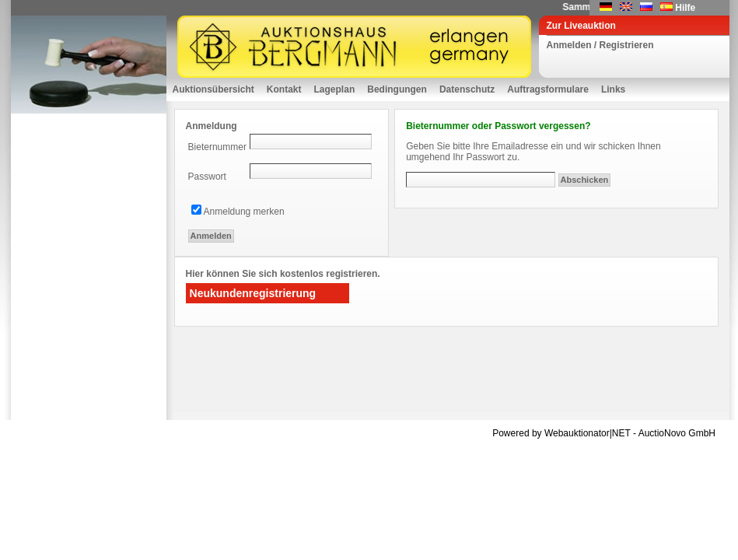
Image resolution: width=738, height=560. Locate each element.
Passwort (207, 177)
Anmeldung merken (244, 212)
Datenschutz (467, 89)
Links (613, 89)
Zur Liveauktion (581, 26)
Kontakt (284, 89)
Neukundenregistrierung (253, 293)
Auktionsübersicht (213, 89)
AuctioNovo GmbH (677, 433)
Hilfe (685, 8)
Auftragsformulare (548, 89)
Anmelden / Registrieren (600, 45)
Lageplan (335, 89)
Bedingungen (397, 89)
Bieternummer (217, 147)
